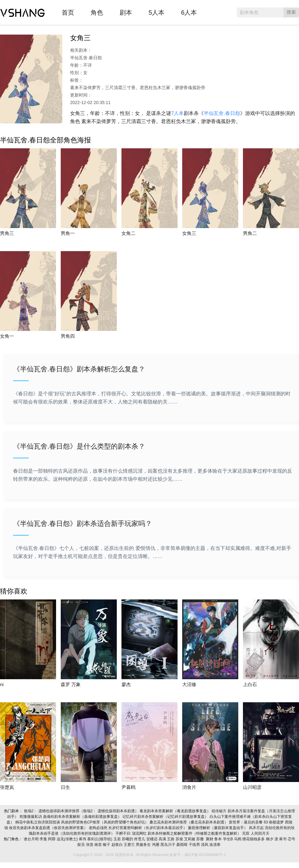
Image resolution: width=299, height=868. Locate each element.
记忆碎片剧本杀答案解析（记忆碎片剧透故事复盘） (166, 817)
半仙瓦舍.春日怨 (222, 113)
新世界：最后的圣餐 (246, 822)
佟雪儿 (140, 839)
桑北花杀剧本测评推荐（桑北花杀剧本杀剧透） (189, 822)
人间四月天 (261, 833)
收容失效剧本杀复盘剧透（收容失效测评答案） (49, 828)
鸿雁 (156, 845)
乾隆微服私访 (31, 817)
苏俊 (180, 839)
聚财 (210, 839)
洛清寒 (215, 845)
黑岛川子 (168, 845)
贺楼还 (152, 839)
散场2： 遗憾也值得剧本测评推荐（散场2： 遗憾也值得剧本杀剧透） (82, 811)
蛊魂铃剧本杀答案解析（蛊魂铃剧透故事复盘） (83, 817)
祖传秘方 (219, 811)
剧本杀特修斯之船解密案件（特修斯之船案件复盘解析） (195, 833)
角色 (97, 12)
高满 (163, 839)
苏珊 (200, 839)
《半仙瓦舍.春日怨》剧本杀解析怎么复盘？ (79, 369)
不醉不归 (123, 833)
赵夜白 (118, 845)
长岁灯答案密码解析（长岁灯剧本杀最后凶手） (148, 828)
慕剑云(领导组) (100, 839)
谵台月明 (32, 839)
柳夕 (270, 839)
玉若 (118, 839)
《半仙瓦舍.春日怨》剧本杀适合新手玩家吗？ (83, 524)
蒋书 (283, 839)
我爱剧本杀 (23, 11)
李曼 (44, 839)
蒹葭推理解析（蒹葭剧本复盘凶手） (218, 828)
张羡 (90, 845)
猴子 (107, 845)
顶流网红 (140, 833)
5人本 (157, 12)
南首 (99, 845)
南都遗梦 (277, 822)
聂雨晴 (182, 845)
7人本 (177, 113)
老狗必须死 (99, 828)
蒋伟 (83, 839)
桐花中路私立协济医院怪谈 (38, 822)
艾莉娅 (190, 839)
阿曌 (52, 839)
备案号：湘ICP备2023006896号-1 (198, 855)
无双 (246, 833)
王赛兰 (130, 845)
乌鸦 (238, 839)
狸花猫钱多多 (254, 839)
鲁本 (218, 839)
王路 (171, 839)
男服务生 (144, 845)
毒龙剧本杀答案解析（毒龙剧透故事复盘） (176, 811)
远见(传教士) (68, 839)
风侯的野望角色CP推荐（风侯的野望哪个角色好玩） (105, 822)
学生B (228, 839)
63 (266, 822)
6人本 (189, 12)
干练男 (195, 845)
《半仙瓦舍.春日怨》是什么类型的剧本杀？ (79, 446)
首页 (68, 12)
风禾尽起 (257, 828)
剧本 (126, 12)
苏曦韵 (128, 839)
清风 (205, 845)
